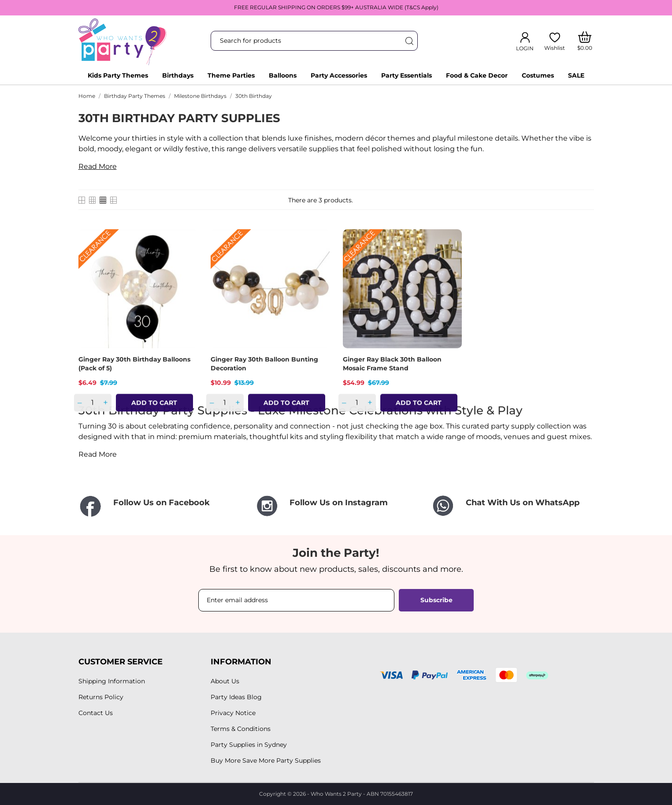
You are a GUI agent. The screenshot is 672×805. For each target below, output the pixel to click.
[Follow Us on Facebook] (160, 507)
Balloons (283, 75)
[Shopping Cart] (585, 41)
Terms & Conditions (241, 729)
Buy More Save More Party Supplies (266, 760)
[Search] (409, 41)
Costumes (538, 75)
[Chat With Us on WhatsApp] (512, 506)
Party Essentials (407, 75)
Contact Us (96, 713)
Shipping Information (112, 681)
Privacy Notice (233, 713)
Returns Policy (101, 697)
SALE (576, 75)
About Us (225, 681)
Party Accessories (339, 75)
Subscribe (436, 600)
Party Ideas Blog (236, 697)
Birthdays (178, 75)
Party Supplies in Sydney (249, 745)
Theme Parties (231, 75)
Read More (98, 166)
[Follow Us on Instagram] (336, 506)
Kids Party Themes (118, 75)
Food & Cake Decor (477, 75)
